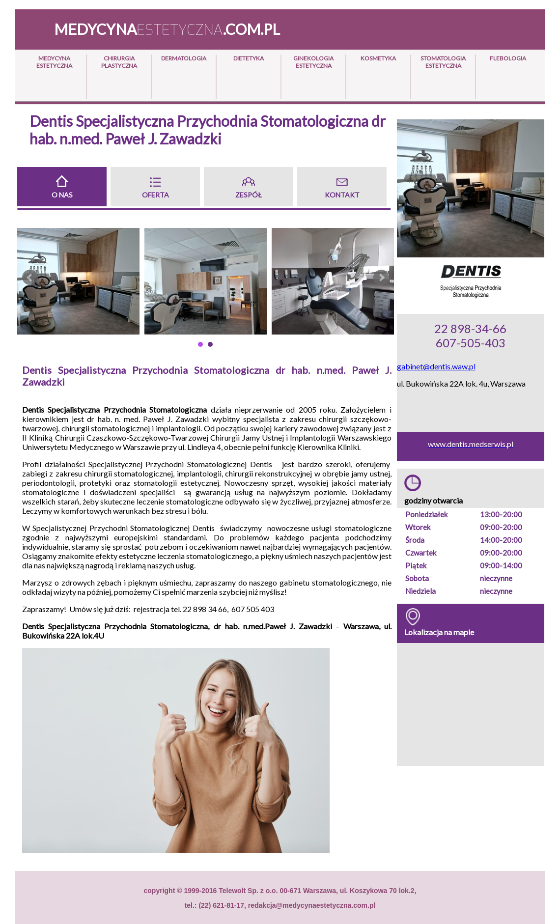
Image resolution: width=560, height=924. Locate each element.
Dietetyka (249, 58)
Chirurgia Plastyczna (119, 62)
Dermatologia (184, 58)
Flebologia (508, 58)
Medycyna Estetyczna (54, 62)
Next (381, 278)
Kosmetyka (378, 58)
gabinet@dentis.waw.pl (436, 366)
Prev (30, 278)
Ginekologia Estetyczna (313, 62)
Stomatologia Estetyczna (443, 62)
